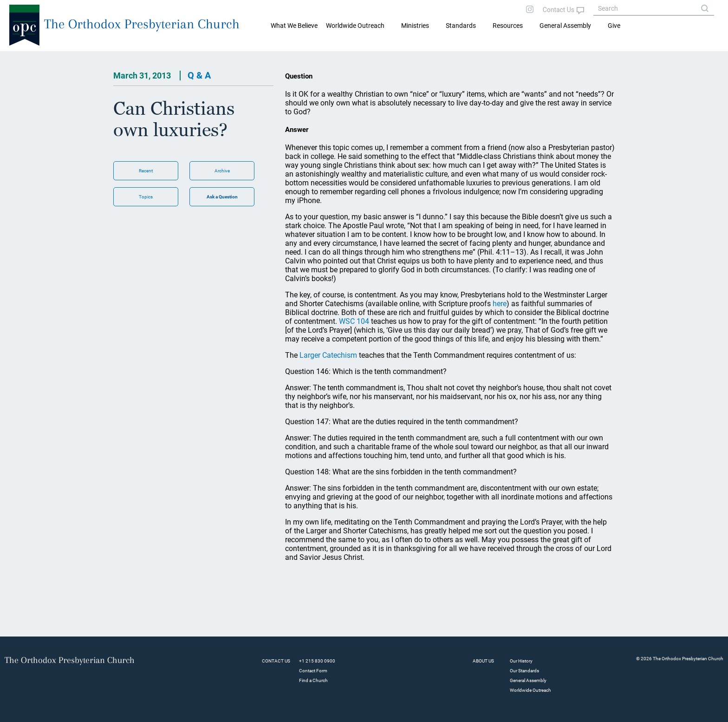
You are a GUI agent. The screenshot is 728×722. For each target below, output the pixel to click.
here (500, 304)
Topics (146, 197)
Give (614, 26)
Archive (222, 171)
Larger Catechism (328, 355)
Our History (521, 661)
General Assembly (565, 26)
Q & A (199, 75)
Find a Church (313, 680)
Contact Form (313, 671)
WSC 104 (354, 321)
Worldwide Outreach (530, 690)
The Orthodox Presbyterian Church (142, 24)
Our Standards (524, 671)
